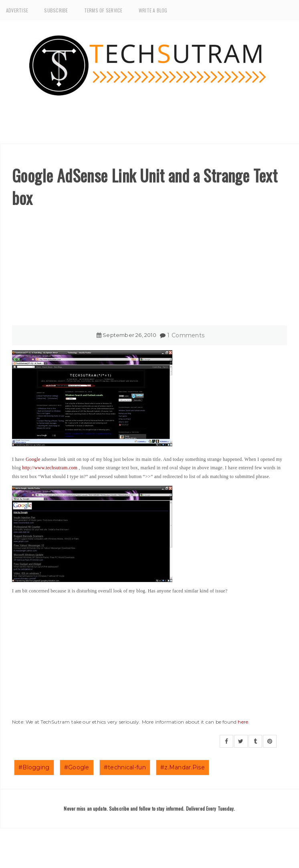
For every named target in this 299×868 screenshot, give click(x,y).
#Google (77, 767)
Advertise (17, 10)
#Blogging (34, 767)
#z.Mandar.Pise (183, 767)
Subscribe (56, 10)
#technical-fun (125, 767)
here (243, 722)
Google (33, 459)
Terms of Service (103, 10)
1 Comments (186, 335)
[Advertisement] (149, 269)
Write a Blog (153, 10)
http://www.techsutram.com (50, 468)
